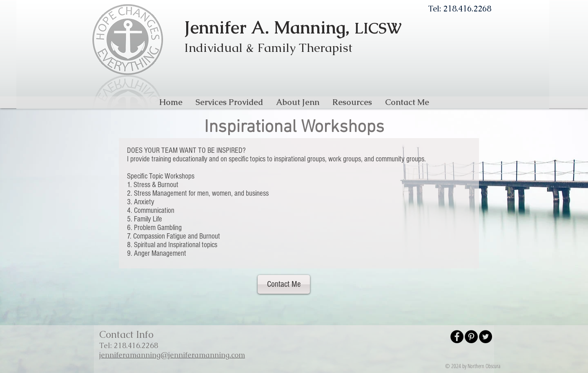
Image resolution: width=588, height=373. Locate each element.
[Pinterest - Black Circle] (471, 337)
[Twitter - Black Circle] (486, 337)
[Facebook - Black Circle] (457, 337)
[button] (229, 102)
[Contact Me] (284, 284)
